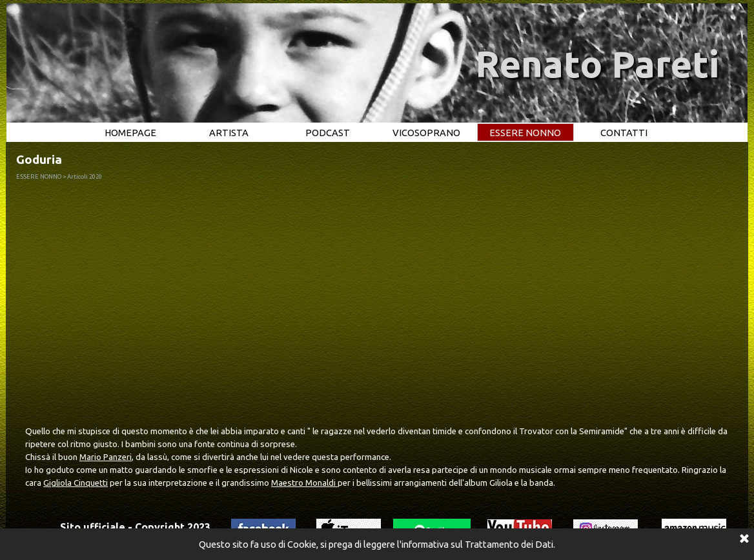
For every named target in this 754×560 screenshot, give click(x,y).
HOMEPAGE (130, 133)
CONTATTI (624, 133)
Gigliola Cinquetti (76, 483)
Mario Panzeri (106, 457)
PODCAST (328, 133)
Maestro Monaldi (304, 483)
